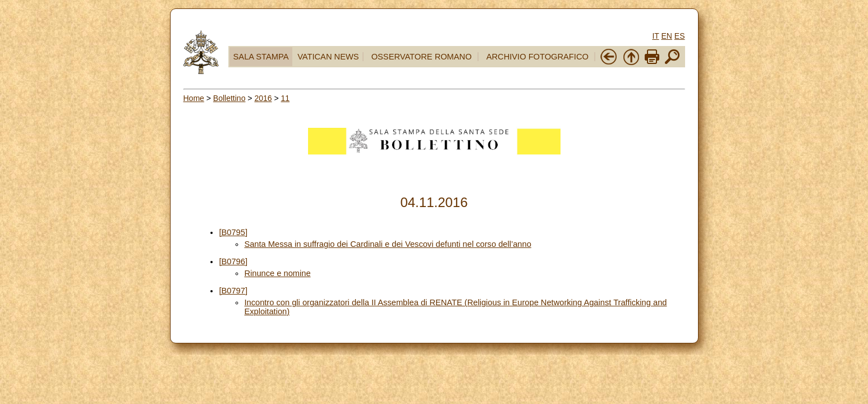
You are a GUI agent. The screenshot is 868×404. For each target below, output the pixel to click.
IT (655, 36)
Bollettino (229, 98)
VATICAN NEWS (328, 57)
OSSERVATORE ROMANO (422, 57)
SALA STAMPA (261, 57)
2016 (263, 98)
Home (194, 98)
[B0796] (233, 261)
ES (680, 36)
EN (666, 36)
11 (286, 98)
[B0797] (233, 291)
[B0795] (233, 232)
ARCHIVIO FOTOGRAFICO (538, 57)
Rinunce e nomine (277, 273)
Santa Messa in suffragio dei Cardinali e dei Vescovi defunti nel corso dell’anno (387, 244)
